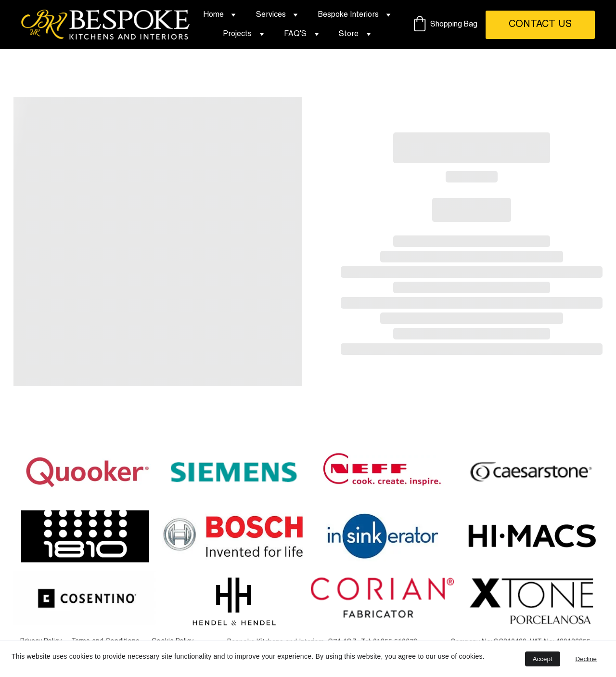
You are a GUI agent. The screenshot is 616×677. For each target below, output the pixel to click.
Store (349, 34)
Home (213, 15)
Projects (237, 34)
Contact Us (540, 25)
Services (271, 15)
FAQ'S (295, 34)
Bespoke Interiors (348, 15)
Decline (586, 659)
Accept (543, 659)
